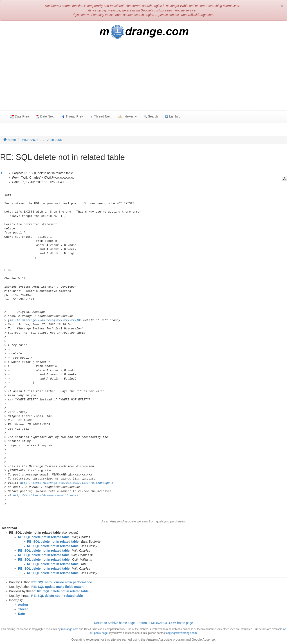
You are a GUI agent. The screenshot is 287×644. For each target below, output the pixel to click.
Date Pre (20, 117)
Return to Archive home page (114, 623)
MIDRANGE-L (31, 140)
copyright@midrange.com (182, 633)
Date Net (45, 117)
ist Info (173, 117)
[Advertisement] (143, 77)
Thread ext (101, 117)
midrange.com (70, 629)
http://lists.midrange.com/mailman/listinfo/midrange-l (67, 483)
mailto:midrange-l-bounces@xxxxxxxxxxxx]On (46, 320)
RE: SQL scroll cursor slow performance (62, 582)
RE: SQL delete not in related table (44, 537)
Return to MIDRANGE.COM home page (165, 623)
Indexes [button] (127, 117)
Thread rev (72, 117)
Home (10, 140)
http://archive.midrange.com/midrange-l (47, 496)
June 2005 (54, 140)
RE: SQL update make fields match (58, 587)
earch (151, 117)
